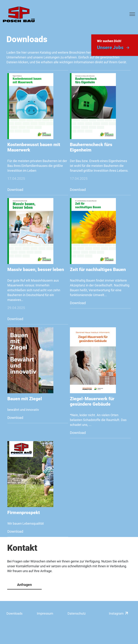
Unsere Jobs (110, 47)
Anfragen (24, 585)
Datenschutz (77, 613)
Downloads (14, 613)
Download (15, 190)
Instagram (116, 613)
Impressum (45, 613)
